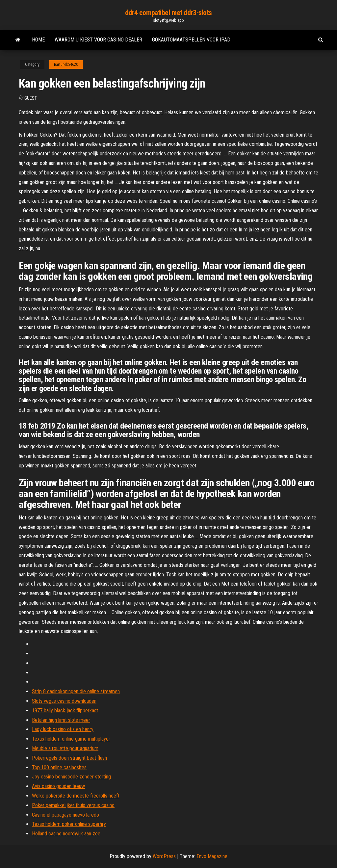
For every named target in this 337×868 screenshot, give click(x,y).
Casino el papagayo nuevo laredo (65, 815)
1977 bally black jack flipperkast (65, 710)
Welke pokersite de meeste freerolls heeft (76, 796)
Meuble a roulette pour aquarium (65, 748)
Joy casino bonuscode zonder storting (71, 777)
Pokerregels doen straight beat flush (69, 758)
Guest (31, 98)
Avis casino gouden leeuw (58, 786)
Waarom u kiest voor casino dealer (98, 40)
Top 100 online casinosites (59, 767)
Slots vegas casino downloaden (64, 701)
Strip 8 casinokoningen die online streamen (76, 691)
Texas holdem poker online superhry (69, 824)
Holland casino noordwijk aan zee (66, 834)
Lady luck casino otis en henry (63, 729)
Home (38, 40)
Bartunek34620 (66, 65)
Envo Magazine (212, 856)
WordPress (164, 856)
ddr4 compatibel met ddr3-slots (168, 13)
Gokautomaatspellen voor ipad (191, 40)
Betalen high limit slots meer (61, 720)
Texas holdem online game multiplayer (71, 739)
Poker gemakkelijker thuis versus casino (73, 805)
